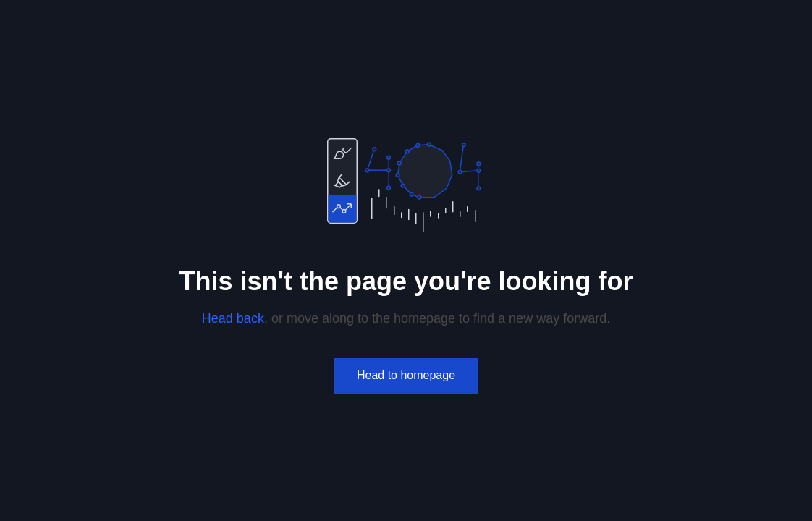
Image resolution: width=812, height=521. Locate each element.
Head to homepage (406, 375)
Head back (233, 318)
